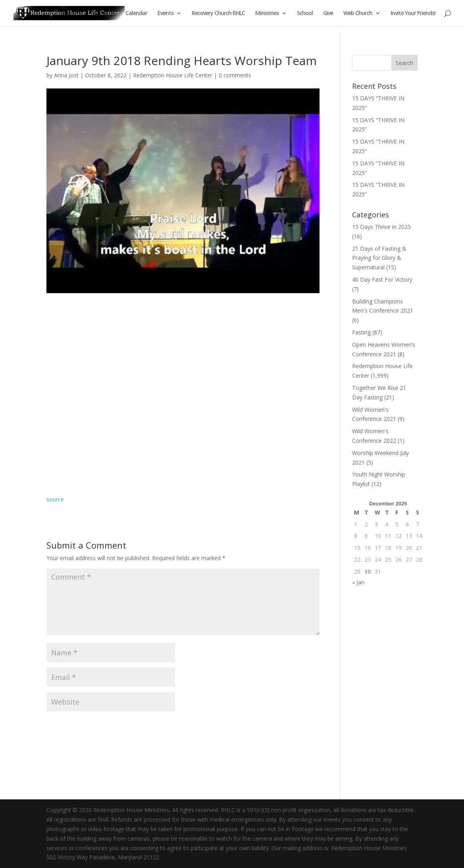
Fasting (361, 332)
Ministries (267, 13)
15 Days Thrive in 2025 (381, 227)
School (305, 13)
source (55, 499)
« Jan (358, 582)
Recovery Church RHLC (218, 13)
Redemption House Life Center (173, 75)
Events (166, 13)
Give (328, 13)
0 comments (235, 75)
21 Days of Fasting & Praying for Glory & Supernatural (379, 258)
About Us (104, 13)
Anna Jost (66, 75)
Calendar (136, 13)
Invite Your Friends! (413, 13)
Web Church (358, 13)
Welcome (71, 13)
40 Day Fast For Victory (382, 279)
